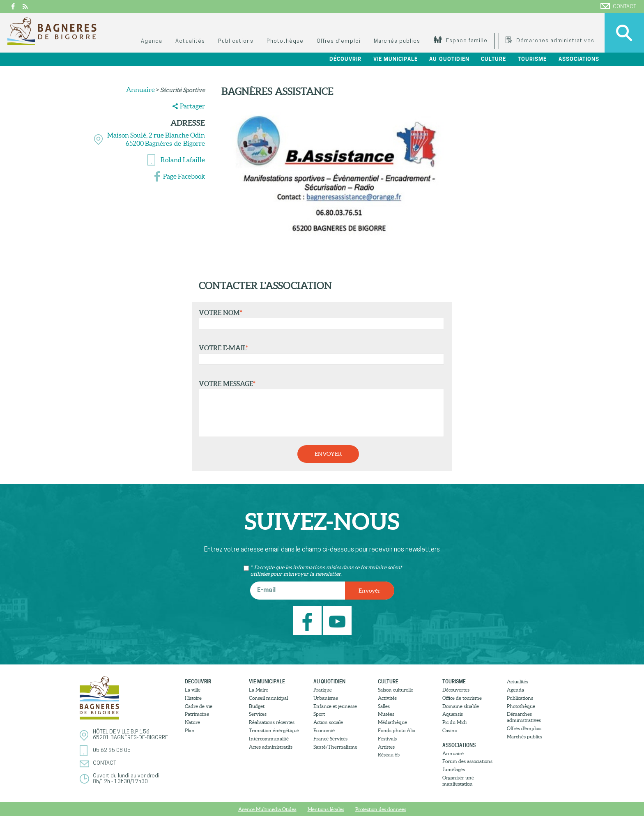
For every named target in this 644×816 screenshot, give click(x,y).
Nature (192, 722)
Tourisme (532, 59)
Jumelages (454, 769)
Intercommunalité (269, 739)
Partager (192, 106)
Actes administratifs (271, 747)
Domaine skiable (461, 706)
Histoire (193, 698)
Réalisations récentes (272, 722)
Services (258, 714)
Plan (190, 730)
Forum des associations (467, 761)
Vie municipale (396, 59)
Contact (618, 6)
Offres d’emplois (524, 728)
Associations (579, 59)
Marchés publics (397, 41)
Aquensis (453, 714)
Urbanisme (326, 698)
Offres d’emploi (338, 41)
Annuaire (140, 90)
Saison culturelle (396, 690)
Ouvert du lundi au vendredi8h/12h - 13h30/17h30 (126, 779)
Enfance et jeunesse (335, 706)
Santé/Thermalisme (335, 747)
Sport (319, 714)
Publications (236, 41)
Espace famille (461, 41)
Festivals (387, 739)
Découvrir (345, 59)
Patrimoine (197, 714)
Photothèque (285, 41)
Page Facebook (184, 176)
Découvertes (456, 690)
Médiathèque (392, 722)
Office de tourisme (462, 698)
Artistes (386, 747)
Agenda (152, 41)
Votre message (320, 409)
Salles (384, 706)
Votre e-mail (320, 354)
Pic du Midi (454, 722)
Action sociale (328, 722)
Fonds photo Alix (397, 730)
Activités (387, 698)
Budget (257, 706)
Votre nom (320, 319)
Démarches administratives (550, 41)
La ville (193, 690)
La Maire (259, 690)
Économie (324, 730)
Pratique (323, 690)
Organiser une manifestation (458, 781)
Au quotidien (449, 59)
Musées (386, 714)
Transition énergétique (274, 730)
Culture (493, 59)
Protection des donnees (381, 809)
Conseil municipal (268, 698)
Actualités (190, 41)
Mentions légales (326, 809)
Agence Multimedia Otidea (267, 809)
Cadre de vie (199, 706)
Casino (450, 730)
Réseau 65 (389, 755)
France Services (330, 739)
